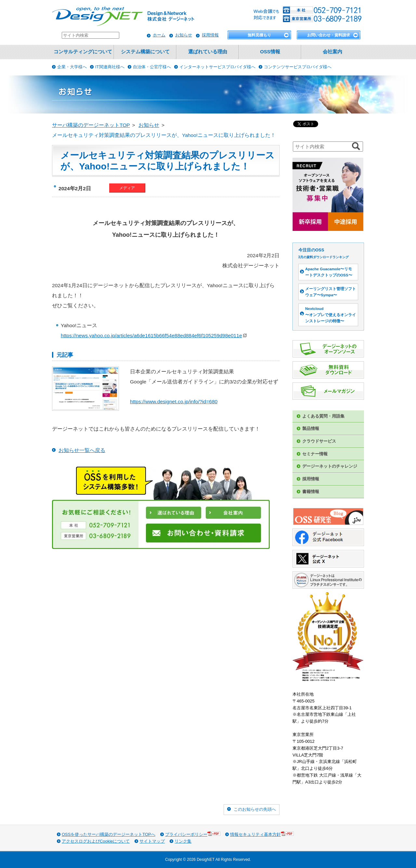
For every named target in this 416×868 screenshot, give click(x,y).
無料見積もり (259, 35)
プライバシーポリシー (193, 834)
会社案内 (332, 52)
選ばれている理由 (208, 52)
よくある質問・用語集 (323, 416)
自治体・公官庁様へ (152, 67)
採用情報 (210, 35)
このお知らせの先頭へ (255, 809)
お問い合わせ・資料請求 (329, 35)
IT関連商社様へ (110, 67)
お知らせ (184, 35)
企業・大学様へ (72, 67)
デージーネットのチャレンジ (330, 466)
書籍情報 (311, 492)
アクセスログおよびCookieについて (96, 841)
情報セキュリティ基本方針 (262, 834)
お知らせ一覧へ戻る (82, 450)
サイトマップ (152, 841)
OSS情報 (270, 52)
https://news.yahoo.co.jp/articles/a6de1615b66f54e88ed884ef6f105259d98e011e (154, 335)
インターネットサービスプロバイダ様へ (217, 67)
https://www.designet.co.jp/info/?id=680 (174, 401)
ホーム (159, 35)
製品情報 (311, 428)
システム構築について (145, 52)
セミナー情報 (315, 454)
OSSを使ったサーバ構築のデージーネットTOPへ (109, 834)
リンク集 (183, 841)
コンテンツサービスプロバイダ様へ (298, 67)
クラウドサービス (319, 441)
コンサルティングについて (83, 52)
